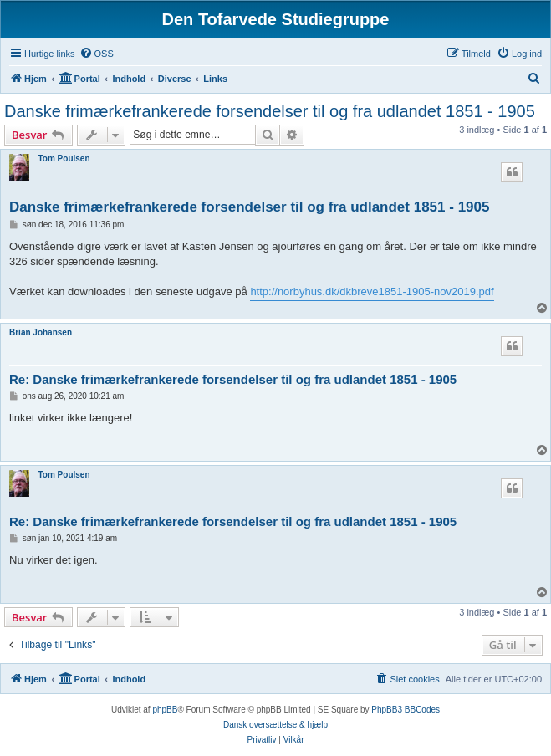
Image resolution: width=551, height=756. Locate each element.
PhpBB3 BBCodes (406, 710)
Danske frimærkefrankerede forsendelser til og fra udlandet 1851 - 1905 (270, 111)
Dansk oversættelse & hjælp (275, 725)
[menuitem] (97, 54)
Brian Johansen (41, 332)
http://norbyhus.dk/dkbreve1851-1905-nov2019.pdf (372, 291)
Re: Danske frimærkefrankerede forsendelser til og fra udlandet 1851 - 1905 (233, 379)
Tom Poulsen (64, 158)
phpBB (165, 710)
